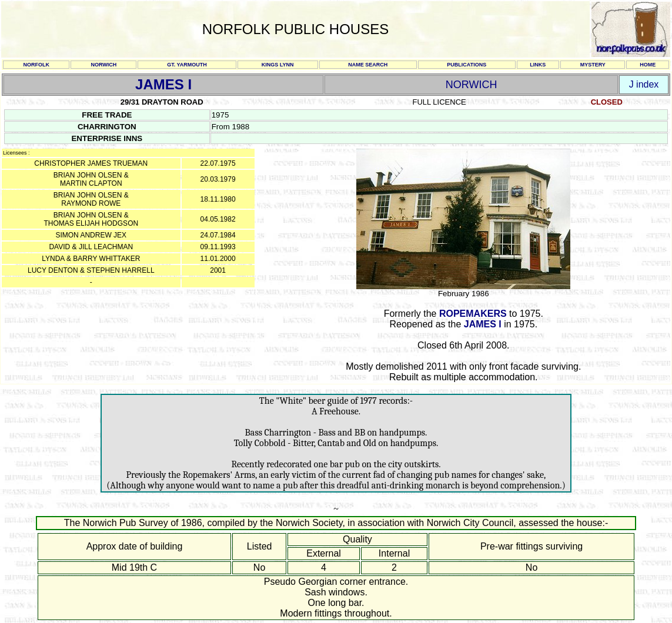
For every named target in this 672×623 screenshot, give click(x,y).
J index (644, 84)
